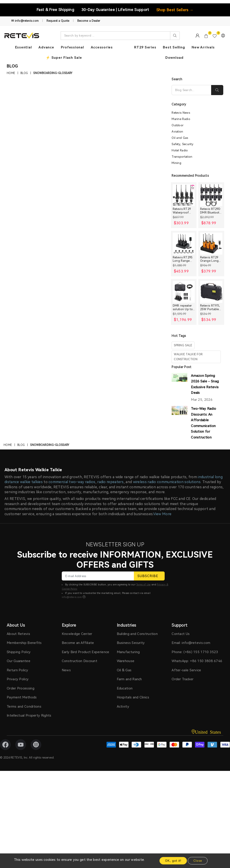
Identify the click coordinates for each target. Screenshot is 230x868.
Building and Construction (137, 634)
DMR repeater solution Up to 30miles (183, 307)
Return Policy (17, 670)
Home (11, 73)
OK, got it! (173, 861)
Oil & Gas (124, 670)
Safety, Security (182, 144)
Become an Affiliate (78, 643)
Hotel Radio (180, 150)
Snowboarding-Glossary (53, 73)
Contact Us (181, 634)
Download (174, 58)
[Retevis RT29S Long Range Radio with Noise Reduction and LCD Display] (184, 244)
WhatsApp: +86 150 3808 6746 (197, 661)
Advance (46, 47)
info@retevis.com (72, 597)
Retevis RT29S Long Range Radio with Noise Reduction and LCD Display (183, 259)
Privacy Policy (18, 679)
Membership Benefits (24, 643)
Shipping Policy (19, 652)
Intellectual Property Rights (29, 715)
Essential (23, 47)
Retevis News (181, 113)
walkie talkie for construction (188, 357)
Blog (24, 73)
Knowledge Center (77, 634)
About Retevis (18, 634)
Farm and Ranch (129, 679)
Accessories (102, 47)
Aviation (177, 132)
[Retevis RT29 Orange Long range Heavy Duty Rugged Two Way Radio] (211, 244)
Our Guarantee (19, 661)
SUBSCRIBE (149, 576)
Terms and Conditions (24, 707)
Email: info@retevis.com (191, 643)
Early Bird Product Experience (86, 652)
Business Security (131, 643)
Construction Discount (80, 661)
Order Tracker (182, 679)
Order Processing (21, 688)
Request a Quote (58, 21)
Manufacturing (128, 652)
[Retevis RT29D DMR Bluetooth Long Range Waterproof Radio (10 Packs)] (211, 195)
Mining (176, 163)
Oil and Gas (180, 138)
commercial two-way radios (72, 482)
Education (125, 688)
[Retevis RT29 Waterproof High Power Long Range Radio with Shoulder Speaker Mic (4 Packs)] (184, 195)
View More (162, 514)
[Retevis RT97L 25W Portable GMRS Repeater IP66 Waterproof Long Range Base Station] (211, 292)
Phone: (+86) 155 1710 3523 (195, 652)
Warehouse (126, 661)
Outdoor (178, 125)
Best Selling (174, 47)
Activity (123, 707)
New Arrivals (203, 47)
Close (198, 861)
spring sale (183, 345)
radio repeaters (111, 482)
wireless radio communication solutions (167, 482)
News (66, 670)
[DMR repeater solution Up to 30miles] (184, 292)
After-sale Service (186, 670)
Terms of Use (143, 585)
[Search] (191, 90)
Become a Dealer (89, 21)
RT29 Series (145, 47)
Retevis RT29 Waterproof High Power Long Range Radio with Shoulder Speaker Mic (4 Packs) (183, 211)
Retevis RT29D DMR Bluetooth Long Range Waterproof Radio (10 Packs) (211, 211)
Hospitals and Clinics (133, 697)
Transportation (182, 157)
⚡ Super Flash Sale (64, 58)
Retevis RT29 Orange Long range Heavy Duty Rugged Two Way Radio (211, 259)
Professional (72, 47)
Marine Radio (181, 119)
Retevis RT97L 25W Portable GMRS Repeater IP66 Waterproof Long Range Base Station (211, 307)
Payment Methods (22, 697)
